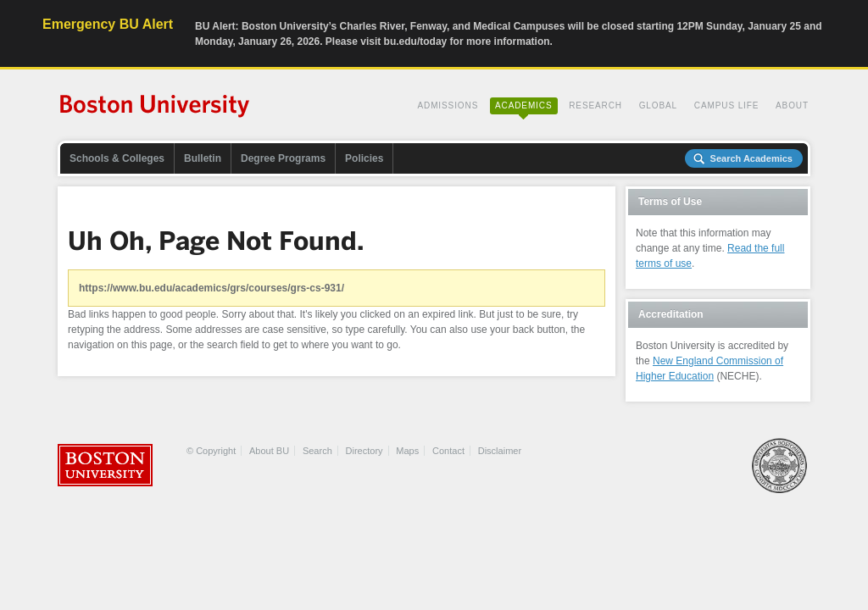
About (792, 105)
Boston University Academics (156, 108)
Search (317, 451)
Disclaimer (500, 451)
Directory (364, 451)
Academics (524, 105)
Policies (364, 158)
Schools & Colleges (117, 158)
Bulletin (203, 158)
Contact (448, 451)
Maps (407, 451)
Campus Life (727, 105)
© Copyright (211, 451)
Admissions (448, 105)
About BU (269, 451)
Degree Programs (283, 158)
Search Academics (751, 158)
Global (658, 105)
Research (595, 105)
